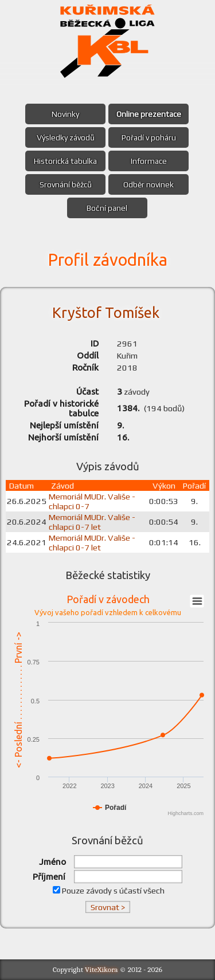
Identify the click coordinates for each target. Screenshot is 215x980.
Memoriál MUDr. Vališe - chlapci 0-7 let (92, 522)
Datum (21, 485)
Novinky (65, 114)
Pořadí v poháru (149, 137)
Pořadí (194, 485)
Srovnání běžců (66, 184)
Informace (149, 161)
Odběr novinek (148, 184)
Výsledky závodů (66, 137)
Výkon (164, 485)
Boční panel (107, 208)
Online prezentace (149, 114)
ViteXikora (101, 969)
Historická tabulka (65, 161)
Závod (62, 485)
